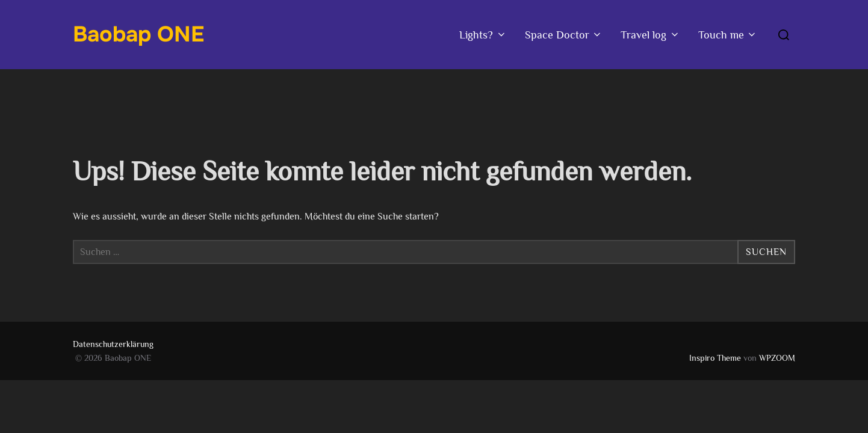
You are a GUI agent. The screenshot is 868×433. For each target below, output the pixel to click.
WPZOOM (777, 358)
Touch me (728, 35)
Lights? (483, 35)
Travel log (650, 35)
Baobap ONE (138, 34)
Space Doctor (564, 35)
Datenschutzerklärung (113, 344)
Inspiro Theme (715, 358)
